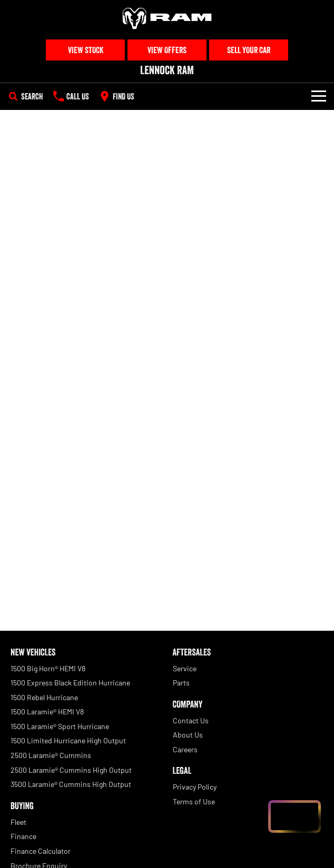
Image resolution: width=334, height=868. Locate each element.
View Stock (86, 50)
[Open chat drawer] (294, 816)
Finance (23, 836)
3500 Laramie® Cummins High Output (71, 784)
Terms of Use (194, 801)
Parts (181, 683)
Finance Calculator (41, 851)
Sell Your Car (249, 50)
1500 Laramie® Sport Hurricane (60, 726)
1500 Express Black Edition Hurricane (70, 683)
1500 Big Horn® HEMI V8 (48, 668)
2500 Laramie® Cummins (51, 755)
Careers (185, 749)
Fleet (18, 822)
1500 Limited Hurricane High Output (68, 740)
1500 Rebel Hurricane (44, 697)
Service (185, 668)
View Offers (167, 50)
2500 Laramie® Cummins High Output (71, 770)
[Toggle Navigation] (319, 96)
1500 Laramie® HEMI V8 (47, 711)
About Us (188, 735)
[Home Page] (167, 18)
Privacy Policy (195, 787)
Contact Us (191, 720)
